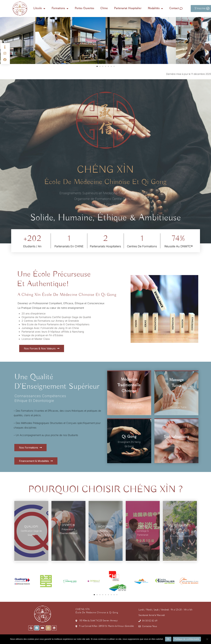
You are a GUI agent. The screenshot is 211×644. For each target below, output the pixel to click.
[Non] (207, 639)
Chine (104, 8)
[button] (4, 41)
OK (168, 639)
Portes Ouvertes (84, 8)
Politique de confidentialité (187, 639)
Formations (60, 9)
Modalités (155, 9)
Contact (176, 8)
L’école (39, 9)
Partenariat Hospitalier (128, 8)
